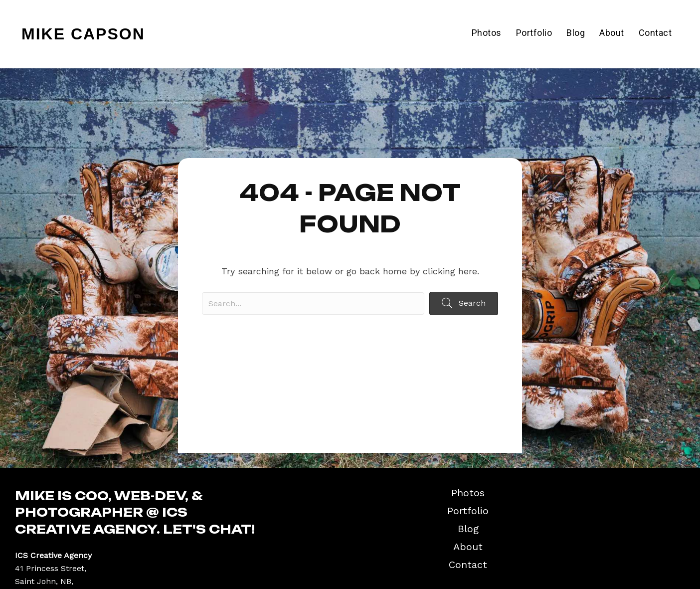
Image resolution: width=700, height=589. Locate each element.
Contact (655, 33)
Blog (576, 33)
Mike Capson (83, 34)
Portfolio (534, 33)
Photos (487, 33)
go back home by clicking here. (413, 271)
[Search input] (313, 303)
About (612, 33)
